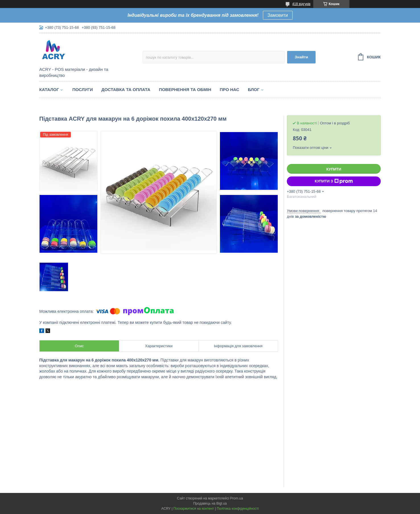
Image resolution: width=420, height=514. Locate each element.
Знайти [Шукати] (301, 57)
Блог (254, 90)
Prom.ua (237, 498)
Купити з (334, 181)
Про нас (229, 90)
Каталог (49, 90)
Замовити (278, 15)
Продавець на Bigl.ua (210, 503)
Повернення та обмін (185, 90)
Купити (334, 169)
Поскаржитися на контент (193, 509)
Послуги (83, 90)
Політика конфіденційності (238, 509)
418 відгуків (301, 4)
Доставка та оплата (126, 90)
